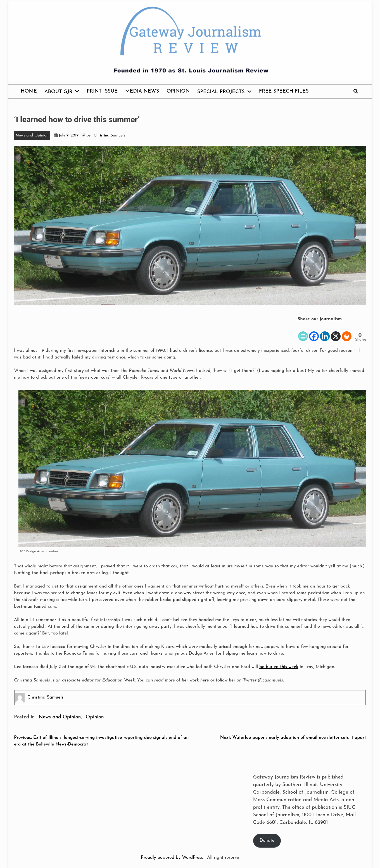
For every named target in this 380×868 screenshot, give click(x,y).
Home (29, 91)
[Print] (347, 332)
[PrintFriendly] (303, 332)
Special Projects (221, 92)
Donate (267, 841)
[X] (336, 332)
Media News (142, 91)
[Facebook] (314, 332)
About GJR (58, 92)
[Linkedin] (325, 332)
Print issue (102, 91)
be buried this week (279, 667)
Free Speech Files (284, 91)
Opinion (178, 91)
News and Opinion (32, 135)
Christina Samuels (109, 135)
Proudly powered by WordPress (173, 858)
